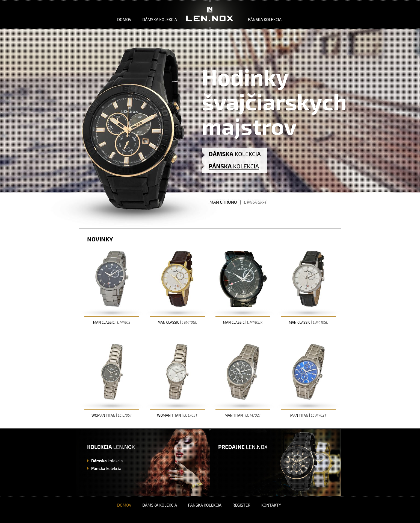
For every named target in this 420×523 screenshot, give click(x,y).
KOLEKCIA (235, 154)
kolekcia (107, 461)
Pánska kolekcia (265, 19)
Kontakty (271, 505)
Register (241, 505)
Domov (124, 19)
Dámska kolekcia (160, 19)
